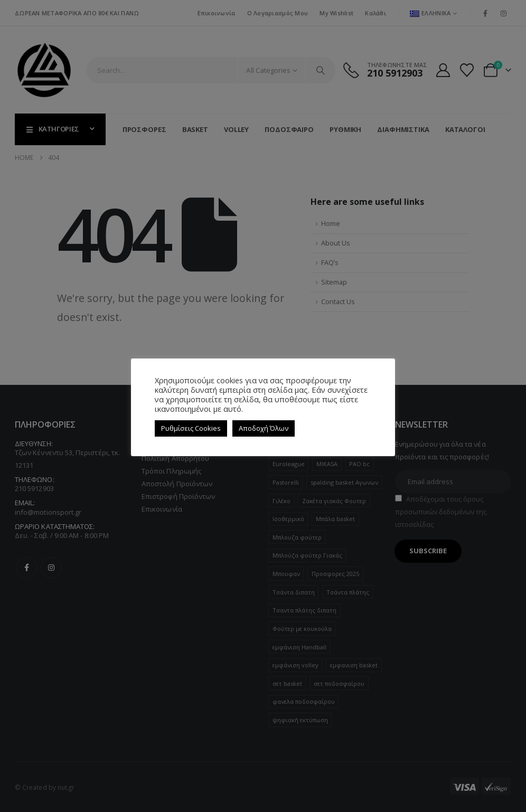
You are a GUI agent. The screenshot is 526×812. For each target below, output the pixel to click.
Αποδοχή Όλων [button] (264, 428)
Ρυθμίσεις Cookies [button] (191, 428)
